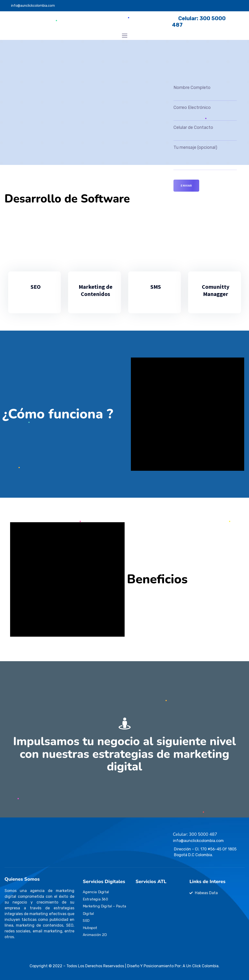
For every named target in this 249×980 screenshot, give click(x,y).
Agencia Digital (96, 892)
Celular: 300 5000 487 (195, 834)
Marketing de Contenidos (96, 290)
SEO (36, 287)
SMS (156, 287)
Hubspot (90, 928)
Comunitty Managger (216, 290)
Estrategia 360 (95, 899)
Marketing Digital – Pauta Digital (105, 910)
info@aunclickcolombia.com (33, 6)
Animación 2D (95, 935)
